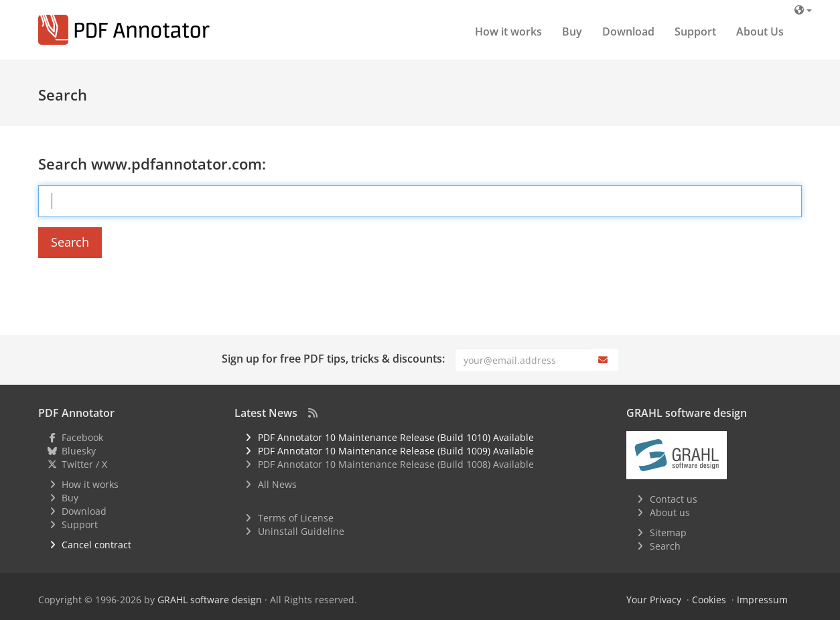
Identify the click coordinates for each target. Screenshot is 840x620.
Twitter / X (84, 464)
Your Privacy (654, 600)
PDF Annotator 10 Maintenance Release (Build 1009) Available (396, 451)
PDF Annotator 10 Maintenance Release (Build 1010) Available (396, 437)
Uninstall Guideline (301, 531)
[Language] (803, 10)
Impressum (762, 600)
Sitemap (668, 533)
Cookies (709, 600)
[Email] (523, 360)
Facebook (82, 437)
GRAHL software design (210, 600)
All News (277, 484)
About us (670, 512)
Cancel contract (96, 545)
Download (628, 32)
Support (695, 32)
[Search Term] (420, 201)
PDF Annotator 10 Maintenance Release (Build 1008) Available (396, 464)
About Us (760, 32)
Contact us (674, 499)
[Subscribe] (604, 360)
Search (70, 242)
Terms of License (296, 518)
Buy (572, 32)
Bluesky (79, 451)
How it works (508, 32)
